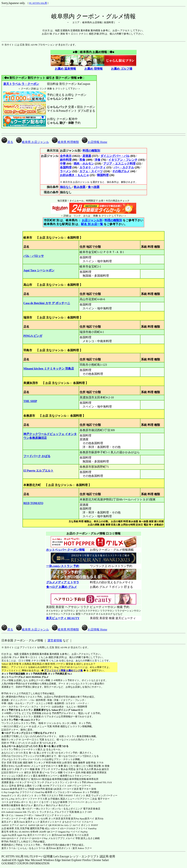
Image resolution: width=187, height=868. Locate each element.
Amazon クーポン (24, 815)
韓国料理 (103, 175)
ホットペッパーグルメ (13, 677)
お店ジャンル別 (92, 220)
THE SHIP (30, 401)
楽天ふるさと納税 (90, 838)
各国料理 (66, 167)
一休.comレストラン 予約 (63, 566)
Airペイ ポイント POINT (85, 825)
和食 (82, 160)
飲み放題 (80, 187)
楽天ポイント (64, 848)
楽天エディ (7, 822)
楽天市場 (66, 819)
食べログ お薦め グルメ (61, 587)
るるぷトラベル (37, 848)
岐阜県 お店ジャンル (33, 142)
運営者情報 (55, 640)
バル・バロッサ (34, 256)
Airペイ (23, 825)
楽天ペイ (89, 819)
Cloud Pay (40, 792)
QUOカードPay (40, 838)
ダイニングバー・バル (115, 156)
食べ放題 (94, 187)
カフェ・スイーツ (91, 171)
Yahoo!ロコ (77, 710)
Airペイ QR (46, 825)
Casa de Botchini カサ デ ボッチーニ (47, 303)
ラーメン (66, 171)
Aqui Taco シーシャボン (39, 270)
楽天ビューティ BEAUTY (63, 618)
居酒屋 (87, 156)
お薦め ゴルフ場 (122, 69)
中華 (63, 164)
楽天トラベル (9, 848)
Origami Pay (64, 832)
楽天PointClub (59, 835)
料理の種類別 (91, 151)
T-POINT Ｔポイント (75, 795)
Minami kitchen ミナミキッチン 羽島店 (49, 369)
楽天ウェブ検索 (26, 789)
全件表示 (66, 156)
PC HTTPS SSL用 (38, 3)
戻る (7, 142)
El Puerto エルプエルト (38, 471)
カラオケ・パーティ (93, 167)
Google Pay (13, 792)
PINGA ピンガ (33, 336)
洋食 (98, 160)
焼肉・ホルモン (84, 164)
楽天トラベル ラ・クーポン (21, 84)
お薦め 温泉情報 (65, 69)
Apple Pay (22, 835)
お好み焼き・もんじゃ (75, 175)
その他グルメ (121, 171)
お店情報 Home (95, 142)
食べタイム (7, 815)
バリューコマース (81, 786)
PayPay (84, 832)
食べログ (6, 733)
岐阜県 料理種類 (65, 142)
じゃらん (22, 848)
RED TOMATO (33, 503)
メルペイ (70, 838)
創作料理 (66, 160)
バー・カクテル (124, 167)
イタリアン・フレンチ (123, 160)
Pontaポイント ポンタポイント (18, 795)
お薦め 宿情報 (93, 69)
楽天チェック (33, 822)
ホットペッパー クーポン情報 (65, 550)
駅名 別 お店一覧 (92, 224)
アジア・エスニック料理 (119, 164)
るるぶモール (9, 746)
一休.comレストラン (29, 720)
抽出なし (66, 187)
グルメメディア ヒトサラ (63, 582)
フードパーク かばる (37, 456)
